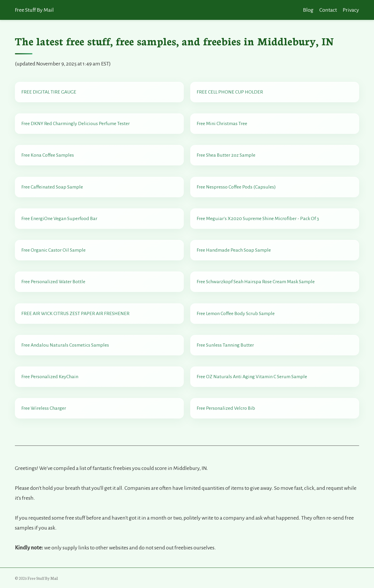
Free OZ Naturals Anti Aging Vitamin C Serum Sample (252, 377)
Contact (328, 10)
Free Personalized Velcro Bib (226, 408)
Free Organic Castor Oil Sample (53, 250)
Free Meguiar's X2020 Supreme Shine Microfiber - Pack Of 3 (258, 219)
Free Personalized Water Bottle (53, 282)
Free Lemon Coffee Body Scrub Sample (236, 314)
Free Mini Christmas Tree (222, 124)
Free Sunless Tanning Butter (225, 345)
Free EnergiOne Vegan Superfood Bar (59, 219)
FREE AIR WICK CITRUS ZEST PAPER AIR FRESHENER (75, 314)
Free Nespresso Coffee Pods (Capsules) (236, 187)
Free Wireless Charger (44, 408)
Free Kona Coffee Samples (48, 155)
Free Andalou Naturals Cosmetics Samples (65, 345)
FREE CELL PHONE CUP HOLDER (230, 92)
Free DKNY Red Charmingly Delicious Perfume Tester (76, 124)
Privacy (351, 10)
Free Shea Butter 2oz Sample (226, 155)
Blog (308, 10)
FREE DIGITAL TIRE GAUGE (49, 92)
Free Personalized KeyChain (50, 377)
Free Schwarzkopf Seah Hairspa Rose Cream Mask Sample (256, 282)
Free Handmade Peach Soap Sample (234, 250)
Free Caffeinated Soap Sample (52, 187)
